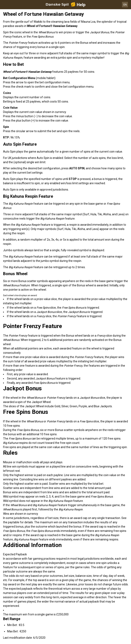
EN (125, 5)
